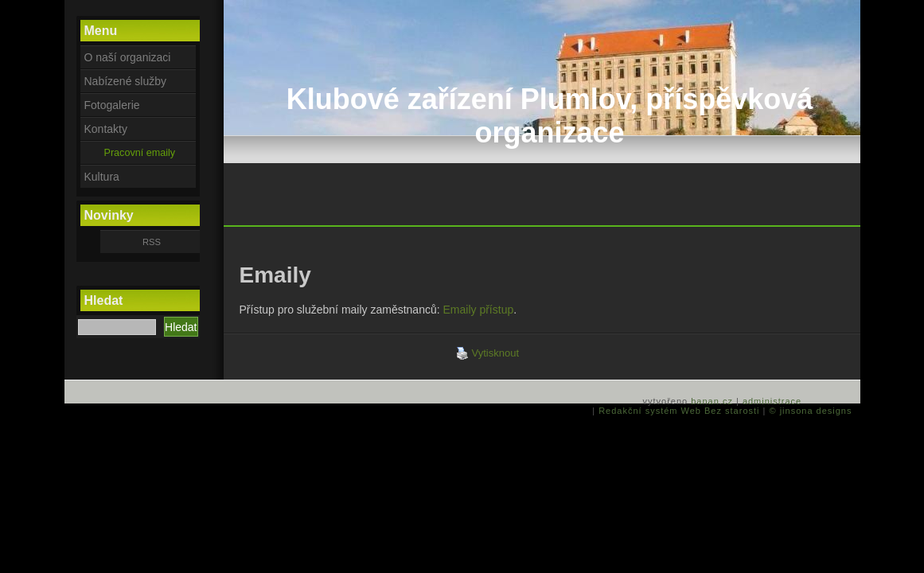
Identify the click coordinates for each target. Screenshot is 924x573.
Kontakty (106, 129)
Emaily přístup (479, 310)
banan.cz (712, 401)
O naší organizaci (128, 57)
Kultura (102, 177)
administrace (772, 401)
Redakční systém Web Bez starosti (679, 411)
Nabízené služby (126, 81)
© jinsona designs (811, 411)
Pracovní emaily (140, 153)
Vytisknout (488, 353)
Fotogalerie (112, 105)
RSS (152, 242)
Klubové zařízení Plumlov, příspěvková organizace (550, 116)
